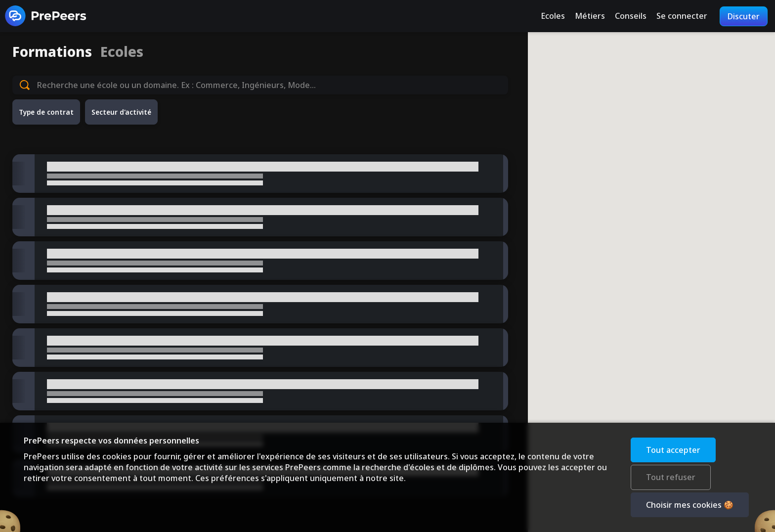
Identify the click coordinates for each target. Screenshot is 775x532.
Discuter (744, 16)
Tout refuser (671, 477)
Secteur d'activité (121, 112)
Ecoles (122, 51)
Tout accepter (673, 450)
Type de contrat (46, 112)
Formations (52, 51)
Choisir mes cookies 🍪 (690, 505)
